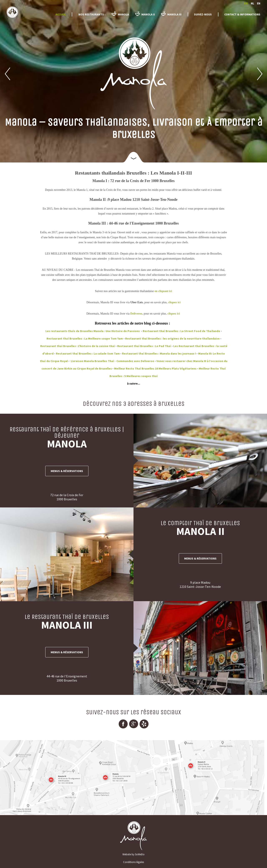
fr (246, 3)
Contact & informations (242, 14)
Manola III (174, 14)
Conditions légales (133, 862)
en (259, 3)
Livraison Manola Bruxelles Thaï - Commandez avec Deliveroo (112, 361)
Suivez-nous (203, 14)
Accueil (61, 14)
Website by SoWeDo (133, 854)
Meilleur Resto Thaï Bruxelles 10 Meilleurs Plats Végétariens (155, 368)
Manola (24, 13)
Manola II (148, 14)
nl (252, 3)
